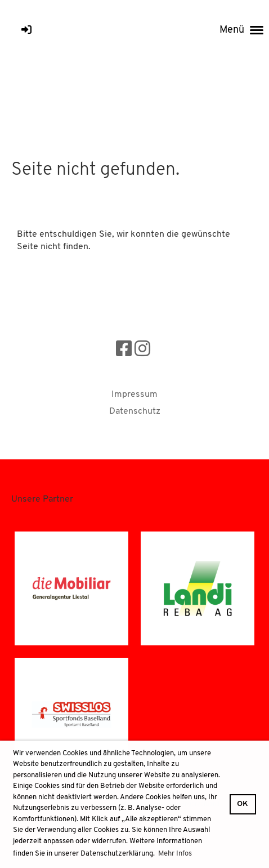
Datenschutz (135, 411)
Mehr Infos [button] (175, 854)
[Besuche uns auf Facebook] (124, 351)
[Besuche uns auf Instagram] (142, 351)
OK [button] (243, 804)
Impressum (134, 395)
